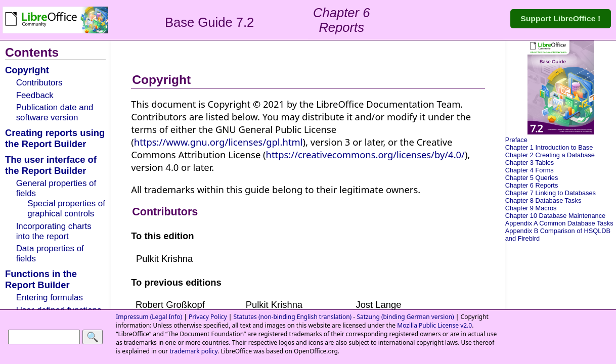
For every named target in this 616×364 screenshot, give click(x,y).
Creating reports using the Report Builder (55, 138)
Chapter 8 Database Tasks (543, 200)
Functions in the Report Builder (41, 279)
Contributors (39, 83)
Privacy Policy (208, 317)
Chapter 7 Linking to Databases (551, 193)
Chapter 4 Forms (530, 170)
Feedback (35, 95)
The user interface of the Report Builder (51, 165)
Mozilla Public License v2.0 (434, 325)
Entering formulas (50, 298)
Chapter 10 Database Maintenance (555, 216)
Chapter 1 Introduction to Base (549, 147)
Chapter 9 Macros (531, 208)
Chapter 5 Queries (532, 178)
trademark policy (193, 351)
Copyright (27, 70)
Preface (516, 140)
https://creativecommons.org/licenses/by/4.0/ (365, 154)
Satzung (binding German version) (405, 317)
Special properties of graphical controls (66, 209)
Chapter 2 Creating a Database (550, 155)
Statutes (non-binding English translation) (293, 317)
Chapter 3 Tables (530, 163)
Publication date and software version (55, 112)
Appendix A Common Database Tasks (559, 223)
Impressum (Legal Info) (149, 317)
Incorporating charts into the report (54, 231)
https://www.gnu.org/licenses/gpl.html (218, 142)
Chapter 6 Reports (532, 185)
